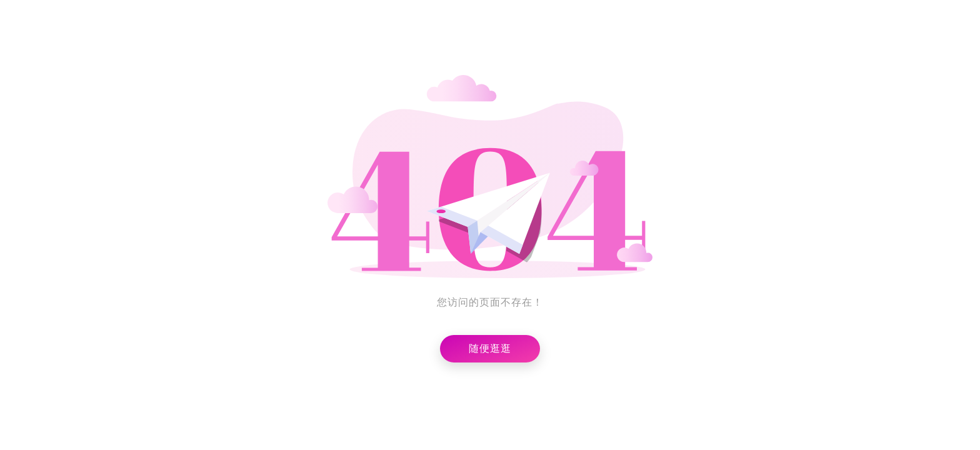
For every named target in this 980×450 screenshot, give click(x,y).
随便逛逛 (490, 348)
